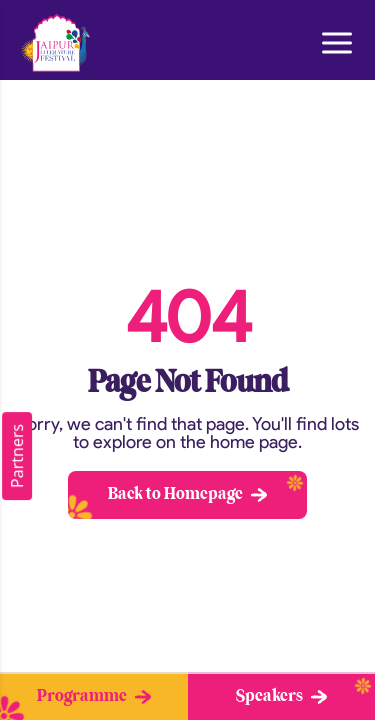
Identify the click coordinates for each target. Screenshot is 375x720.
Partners (17, 456)
